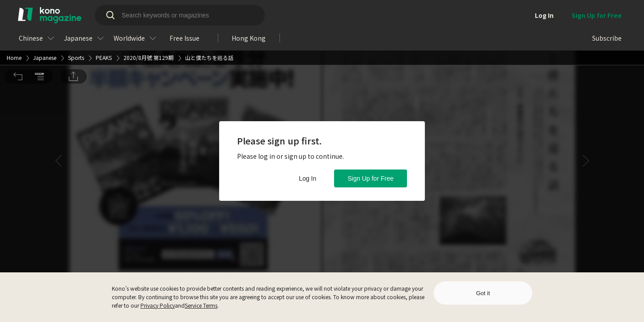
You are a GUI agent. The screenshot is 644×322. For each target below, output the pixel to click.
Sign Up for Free (371, 178)
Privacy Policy (158, 305)
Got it (483, 293)
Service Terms (201, 305)
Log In (307, 178)
